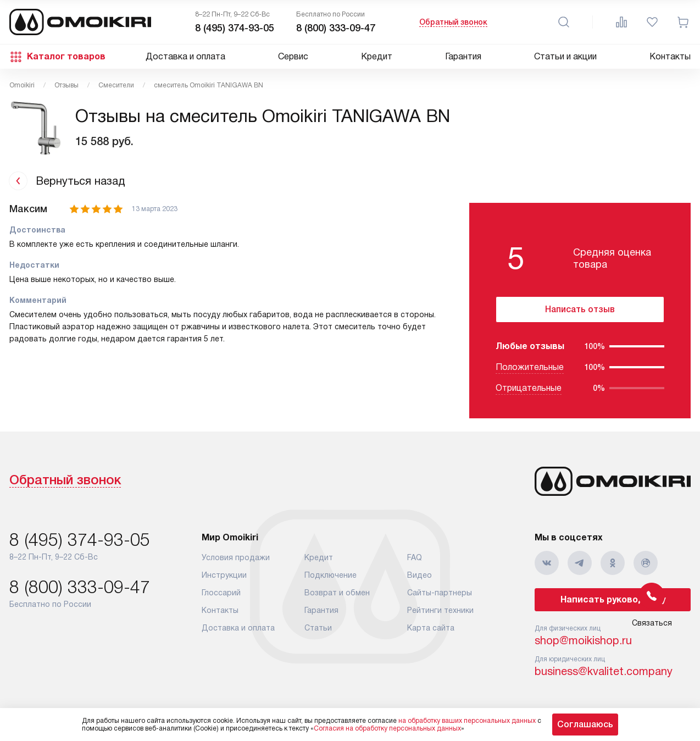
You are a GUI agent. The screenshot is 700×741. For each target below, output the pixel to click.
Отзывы (66, 85)
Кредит (377, 56)
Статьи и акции (565, 56)
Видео (420, 575)
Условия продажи (236, 557)
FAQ (415, 557)
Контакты (670, 56)
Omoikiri (22, 85)
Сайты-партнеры (440, 593)
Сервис (293, 56)
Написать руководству (613, 599)
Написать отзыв (580, 309)
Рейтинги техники (440, 610)
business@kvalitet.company (604, 671)
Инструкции (224, 575)
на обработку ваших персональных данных (467, 721)
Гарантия (463, 56)
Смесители (116, 85)
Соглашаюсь (585, 724)
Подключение (330, 575)
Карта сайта (431, 628)
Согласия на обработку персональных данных (387, 728)
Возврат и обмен (337, 593)
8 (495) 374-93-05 (235, 28)
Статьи (318, 628)
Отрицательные (529, 388)
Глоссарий (221, 593)
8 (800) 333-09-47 (336, 28)
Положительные (530, 367)
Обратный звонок (453, 22)
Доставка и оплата (185, 56)
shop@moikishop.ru (583, 640)
